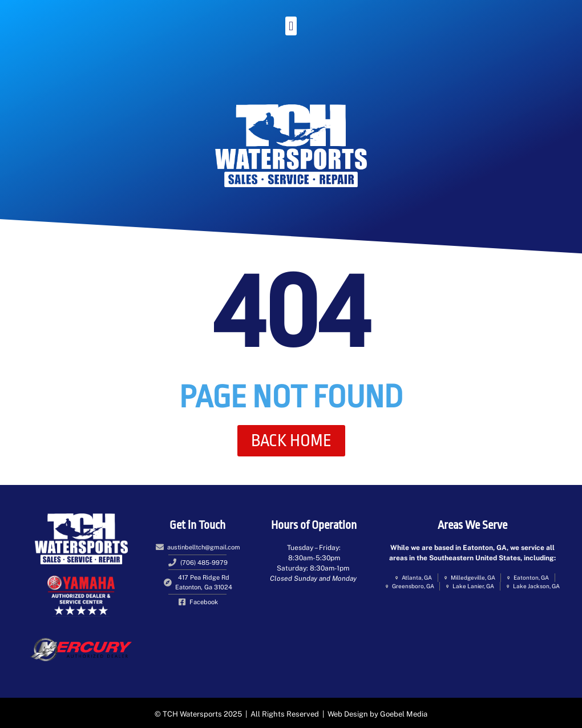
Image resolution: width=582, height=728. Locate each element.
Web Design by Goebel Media (377, 714)
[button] (291, 26)
